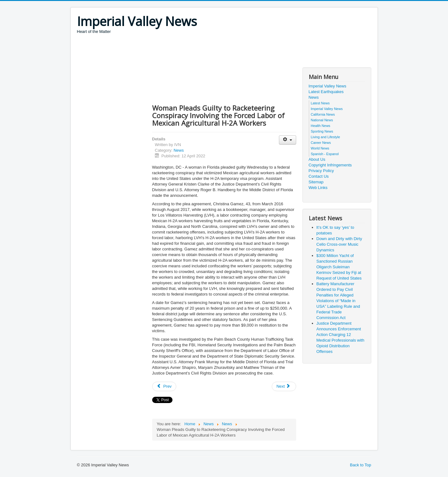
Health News (321, 126)
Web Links (318, 188)
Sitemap (316, 182)
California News (323, 114)
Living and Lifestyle (326, 137)
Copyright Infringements (330, 165)
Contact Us (319, 176)
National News (322, 120)
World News (320, 148)
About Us (317, 159)
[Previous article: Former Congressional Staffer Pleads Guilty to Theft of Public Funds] (164, 386)
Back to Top (361, 465)
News (179, 150)
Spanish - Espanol (325, 154)
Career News (321, 143)
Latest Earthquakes (326, 92)
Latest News (320, 103)
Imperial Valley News (327, 86)
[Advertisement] (191, 52)
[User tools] (288, 140)
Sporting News (322, 131)
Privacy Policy (321, 171)
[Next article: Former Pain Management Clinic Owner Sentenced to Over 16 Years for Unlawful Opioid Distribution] (284, 386)
